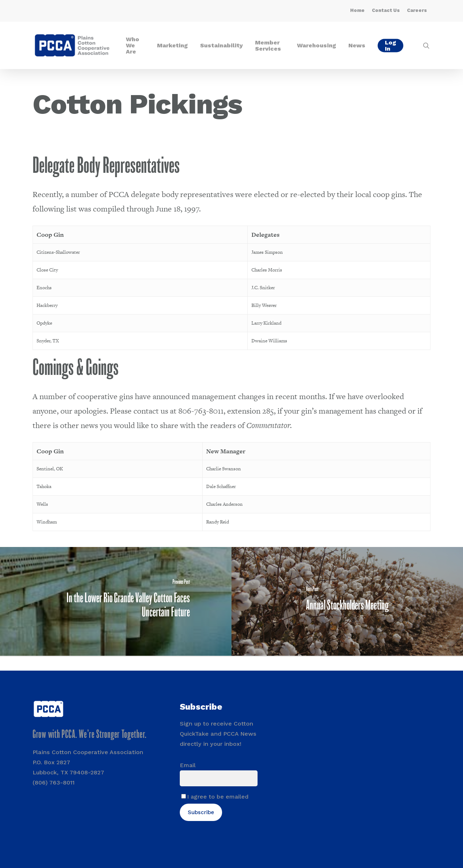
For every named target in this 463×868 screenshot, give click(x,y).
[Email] (219, 778)
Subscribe (201, 812)
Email (188, 765)
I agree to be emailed (218, 797)
